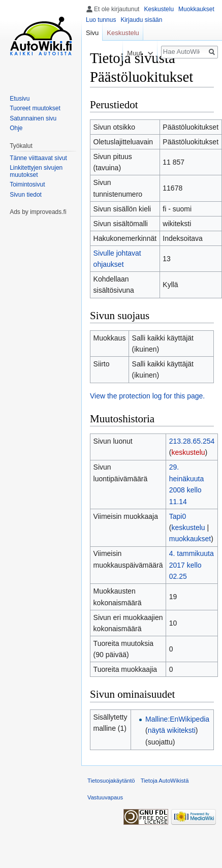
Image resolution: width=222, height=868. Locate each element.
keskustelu (188, 452)
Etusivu (20, 99)
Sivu (92, 33)
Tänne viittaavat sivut (38, 158)
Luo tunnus (101, 20)
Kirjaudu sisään (141, 20)
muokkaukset (190, 539)
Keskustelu (159, 9)
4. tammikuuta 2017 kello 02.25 (192, 565)
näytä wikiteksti (172, 730)
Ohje (16, 128)
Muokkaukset (196, 9)
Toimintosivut (27, 184)
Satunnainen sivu (33, 118)
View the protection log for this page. (147, 396)
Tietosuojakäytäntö (111, 781)
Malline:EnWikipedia (177, 719)
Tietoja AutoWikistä (165, 781)
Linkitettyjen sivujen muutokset (36, 171)
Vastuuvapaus (105, 797)
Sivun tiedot (26, 195)
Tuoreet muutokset (35, 108)
